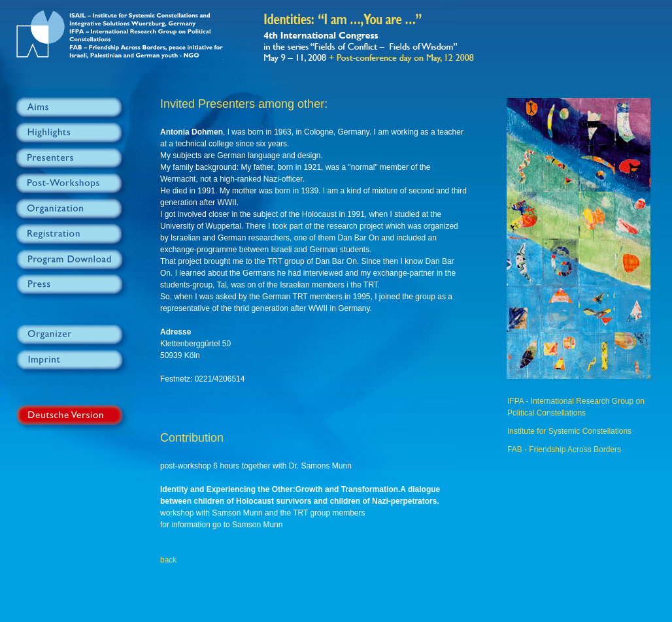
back (168, 560)
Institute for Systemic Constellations (569, 431)
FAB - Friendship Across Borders (564, 450)
